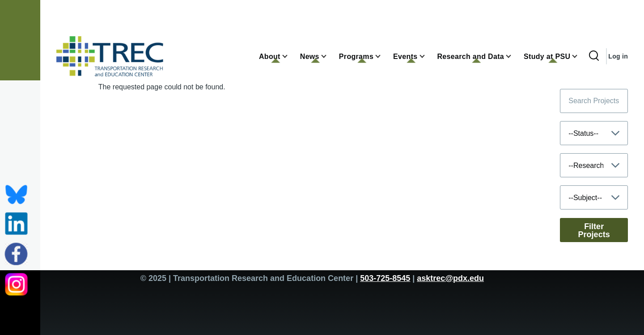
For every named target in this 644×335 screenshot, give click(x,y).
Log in (618, 56)
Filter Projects (594, 230)
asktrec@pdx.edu (450, 278)
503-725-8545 (385, 278)
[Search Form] (594, 56)
